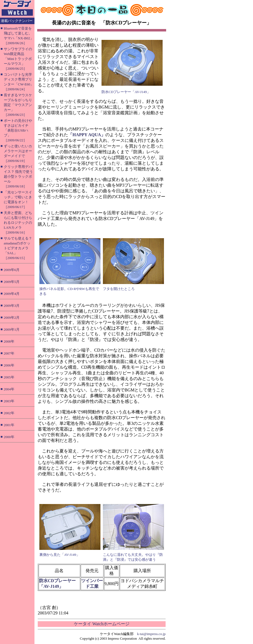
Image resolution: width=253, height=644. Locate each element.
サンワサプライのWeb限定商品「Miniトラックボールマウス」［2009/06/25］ (18, 59)
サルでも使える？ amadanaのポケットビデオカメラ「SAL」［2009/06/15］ (18, 248)
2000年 (9, 437)
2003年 (9, 401)
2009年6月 (12, 270)
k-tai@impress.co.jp (151, 634)
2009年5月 (12, 282)
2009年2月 (12, 318)
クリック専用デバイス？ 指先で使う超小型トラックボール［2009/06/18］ (18, 176)
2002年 (9, 413)
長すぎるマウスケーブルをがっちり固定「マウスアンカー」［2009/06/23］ (18, 105)
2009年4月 (12, 294)
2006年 (9, 365)
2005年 (9, 377)
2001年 (9, 425)
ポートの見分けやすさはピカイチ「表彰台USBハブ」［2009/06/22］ (18, 130)
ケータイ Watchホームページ (102, 624)
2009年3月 (12, 306)
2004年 (9, 389)
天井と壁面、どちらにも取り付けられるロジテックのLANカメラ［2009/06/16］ (18, 223)
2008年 (9, 341)
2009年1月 (12, 329)
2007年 (9, 353)
